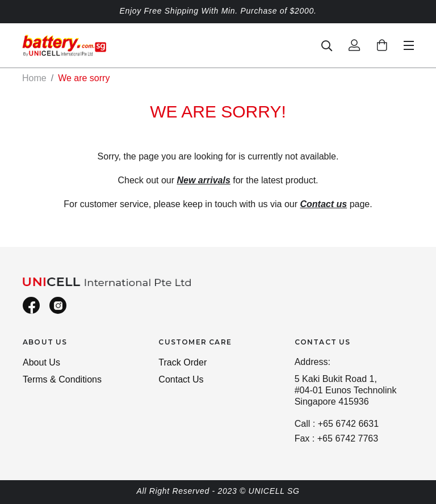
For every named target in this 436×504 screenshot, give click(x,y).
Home (34, 78)
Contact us (324, 204)
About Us (41, 362)
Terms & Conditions (62, 379)
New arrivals (204, 180)
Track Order (183, 362)
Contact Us (181, 379)
